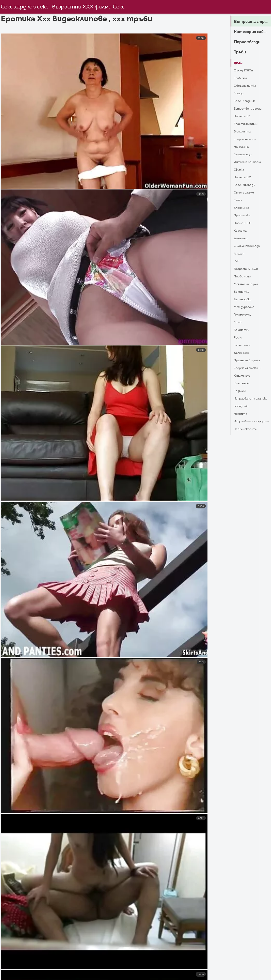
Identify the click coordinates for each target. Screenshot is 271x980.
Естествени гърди (250, 109)
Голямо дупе (244, 315)
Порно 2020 (244, 223)
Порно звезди (250, 42)
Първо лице (243, 277)
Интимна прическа (249, 162)
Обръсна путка (246, 86)
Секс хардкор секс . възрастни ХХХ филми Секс (65, 7)
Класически (243, 383)
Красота (241, 231)
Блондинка (243, 208)
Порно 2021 (243, 116)
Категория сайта (252, 32)
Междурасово (245, 307)
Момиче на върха (248, 284)
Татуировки (244, 299)
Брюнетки (243, 292)
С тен (239, 200)
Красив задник (246, 101)
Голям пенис (244, 345)
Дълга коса (243, 353)
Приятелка (243, 216)
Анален (240, 254)
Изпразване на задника (246, 400)
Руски (239, 338)
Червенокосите (247, 429)
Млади (239, 93)
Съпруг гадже (245, 193)
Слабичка (241, 78)
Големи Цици (244, 155)
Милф (239, 322)
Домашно (242, 238)
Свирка (240, 170)
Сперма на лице (247, 139)
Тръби (241, 52)
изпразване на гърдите (246, 422)
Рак (237, 261)
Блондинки (243, 406)
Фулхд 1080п (245, 71)
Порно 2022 (244, 177)
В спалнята (243, 132)
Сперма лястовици (250, 368)
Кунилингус (243, 376)
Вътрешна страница (252, 22)
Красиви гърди (246, 185)
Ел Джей (240, 391)
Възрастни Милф (248, 269)
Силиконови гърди (249, 246)
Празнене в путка (249, 361)
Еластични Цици (247, 124)
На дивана (242, 147)
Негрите (241, 414)
